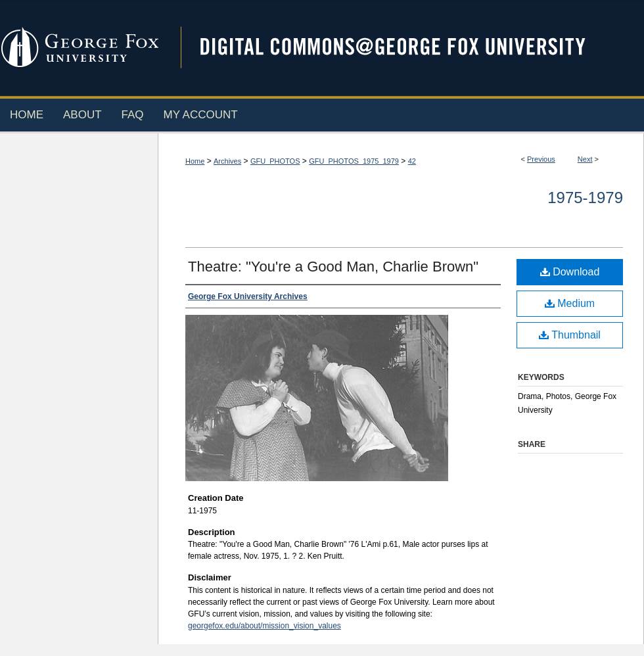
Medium (570, 303)
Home (195, 161)
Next (585, 159)
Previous (541, 159)
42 (412, 161)
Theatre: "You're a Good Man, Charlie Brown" (333, 267)
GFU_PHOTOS (275, 161)
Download (570, 272)
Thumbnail (570, 335)
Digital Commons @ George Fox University (404, 48)
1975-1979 (585, 198)
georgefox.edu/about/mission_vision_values (264, 626)
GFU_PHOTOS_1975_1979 (354, 161)
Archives (227, 161)
